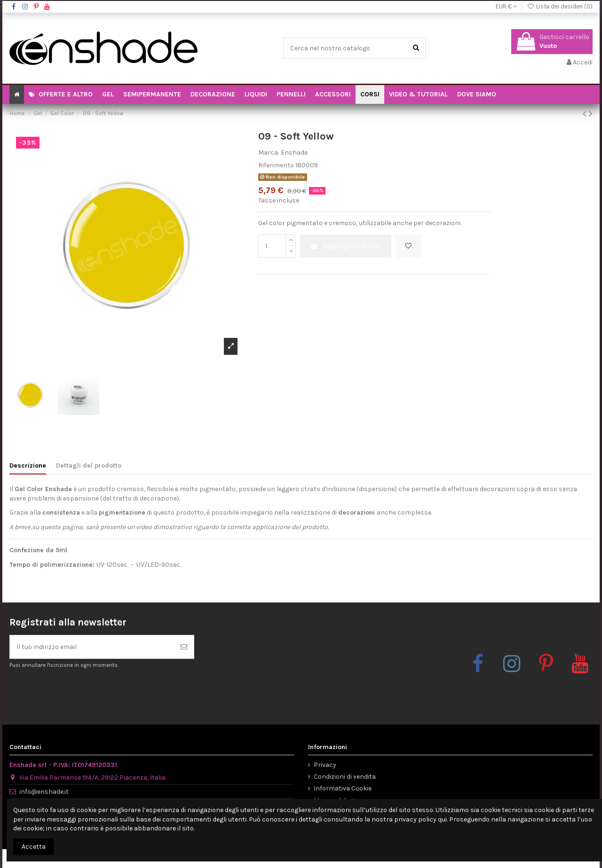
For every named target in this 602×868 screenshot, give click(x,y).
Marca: (269, 152)
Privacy (325, 765)
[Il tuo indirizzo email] (92, 647)
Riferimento (276, 165)
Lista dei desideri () (560, 6)
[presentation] (88, 692)
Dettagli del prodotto (89, 465)
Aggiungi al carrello (346, 246)
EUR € (506, 6)
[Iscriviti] (184, 647)
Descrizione (28, 465)
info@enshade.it (44, 792)
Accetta (34, 847)
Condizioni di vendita (345, 777)
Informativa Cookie (343, 788)
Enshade (294, 152)
